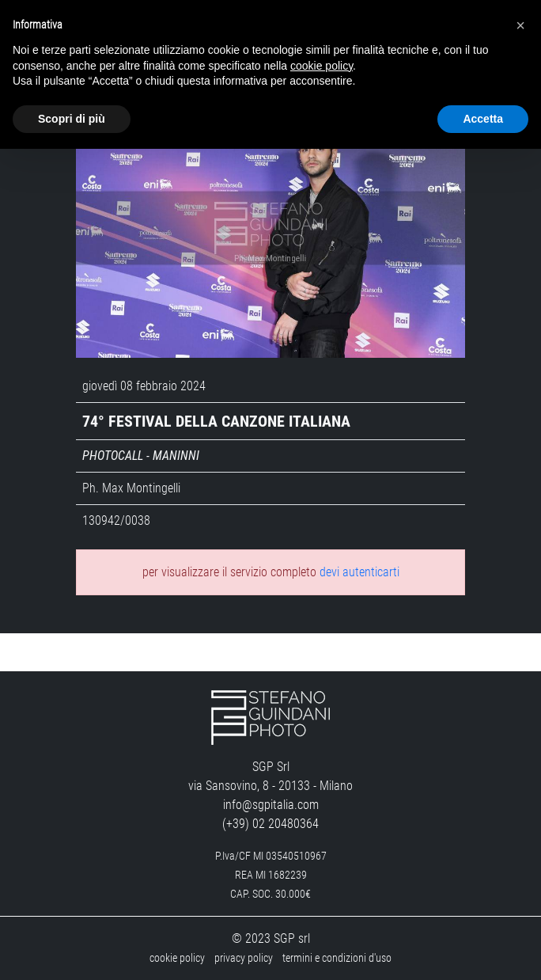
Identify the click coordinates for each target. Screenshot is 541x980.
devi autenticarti (359, 572)
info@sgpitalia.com (271, 805)
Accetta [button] (483, 119)
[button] (520, 25)
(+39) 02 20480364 (270, 824)
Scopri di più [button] (72, 119)
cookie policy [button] (322, 66)
